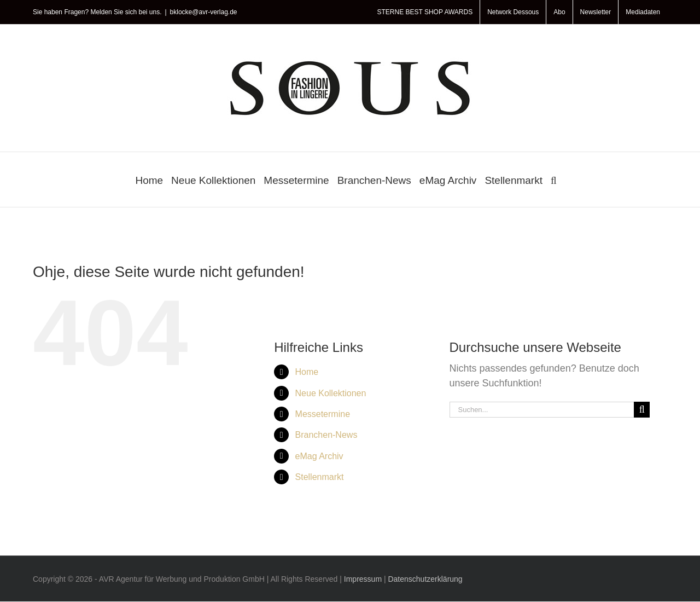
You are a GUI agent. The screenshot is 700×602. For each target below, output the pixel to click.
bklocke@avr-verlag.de (204, 12)
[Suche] (642, 410)
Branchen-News (326, 435)
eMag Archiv (319, 456)
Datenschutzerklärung (425, 579)
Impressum (363, 579)
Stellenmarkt (320, 477)
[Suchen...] (542, 410)
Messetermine (323, 414)
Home (307, 372)
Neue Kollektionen (331, 393)
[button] (554, 180)
